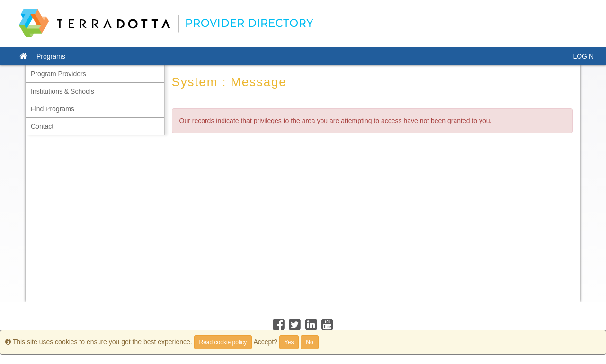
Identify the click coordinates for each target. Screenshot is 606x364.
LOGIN (583, 56)
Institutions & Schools (62, 91)
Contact (42, 126)
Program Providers (58, 74)
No (309, 342)
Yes (289, 342)
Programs (51, 56)
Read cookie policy (223, 342)
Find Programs (53, 109)
